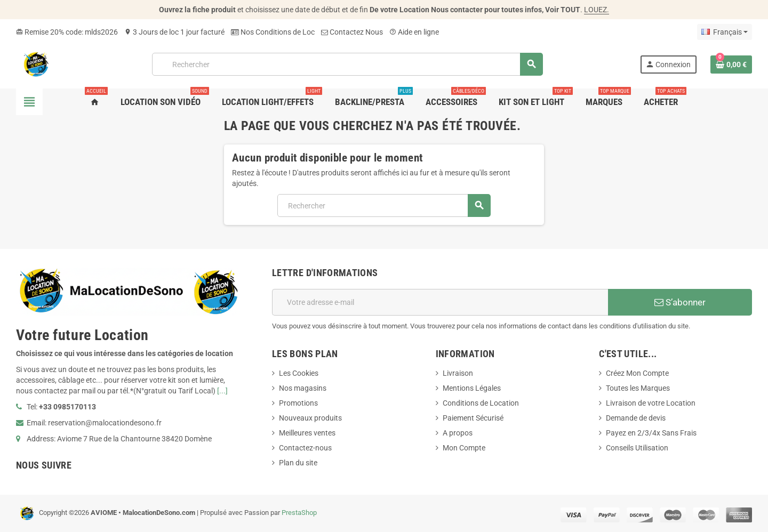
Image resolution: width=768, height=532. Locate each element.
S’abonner (680, 302)
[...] (222, 391)
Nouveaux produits (310, 418)
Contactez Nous (352, 32)
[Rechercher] (347, 64)
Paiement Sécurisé (473, 418)
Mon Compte (464, 448)
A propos (458, 433)
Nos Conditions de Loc (273, 32)
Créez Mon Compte (637, 373)
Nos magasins (303, 388)
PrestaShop (299, 513)
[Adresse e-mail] (440, 302)
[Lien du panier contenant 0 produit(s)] (731, 65)
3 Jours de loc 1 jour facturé (174, 32)
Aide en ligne (414, 32)
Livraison (458, 373)
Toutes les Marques (638, 388)
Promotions (298, 403)
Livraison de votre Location (651, 403)
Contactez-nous (305, 448)
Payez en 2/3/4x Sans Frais (651, 433)
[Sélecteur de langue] (725, 32)
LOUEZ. (597, 10)
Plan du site (298, 463)
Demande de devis (636, 418)
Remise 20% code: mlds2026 (67, 32)
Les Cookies (299, 373)
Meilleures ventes (307, 433)
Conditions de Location (481, 403)
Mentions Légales (472, 388)
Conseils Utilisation (637, 448)
